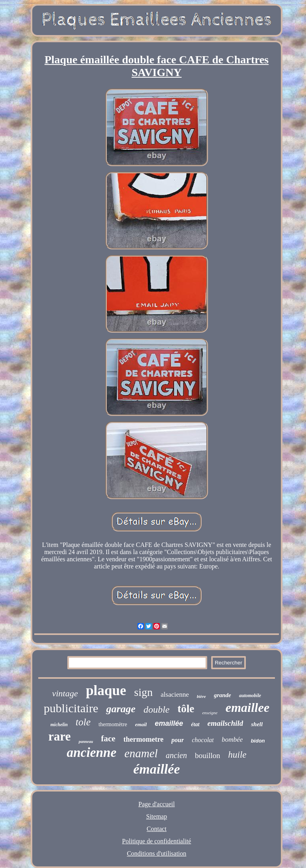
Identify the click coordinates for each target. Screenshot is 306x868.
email (141, 724)
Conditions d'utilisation (156, 853)
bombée (232, 740)
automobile (250, 696)
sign (144, 692)
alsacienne (175, 695)
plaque (106, 691)
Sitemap (157, 816)
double (156, 709)
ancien (176, 755)
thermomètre (113, 724)
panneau (86, 742)
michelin (59, 725)
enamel (141, 753)
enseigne (210, 713)
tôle (186, 709)
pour (178, 740)
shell (257, 724)
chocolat (203, 740)
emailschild (226, 723)
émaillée (156, 769)
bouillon (207, 755)
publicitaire (71, 708)
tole (83, 722)
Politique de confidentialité (156, 841)
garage (121, 709)
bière (201, 696)
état (195, 724)
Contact (157, 829)
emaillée (169, 723)
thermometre (144, 739)
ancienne (91, 752)
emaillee (247, 707)
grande (223, 695)
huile (237, 755)
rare (59, 736)
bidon (258, 741)
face (108, 739)
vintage (65, 693)
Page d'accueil (156, 804)
